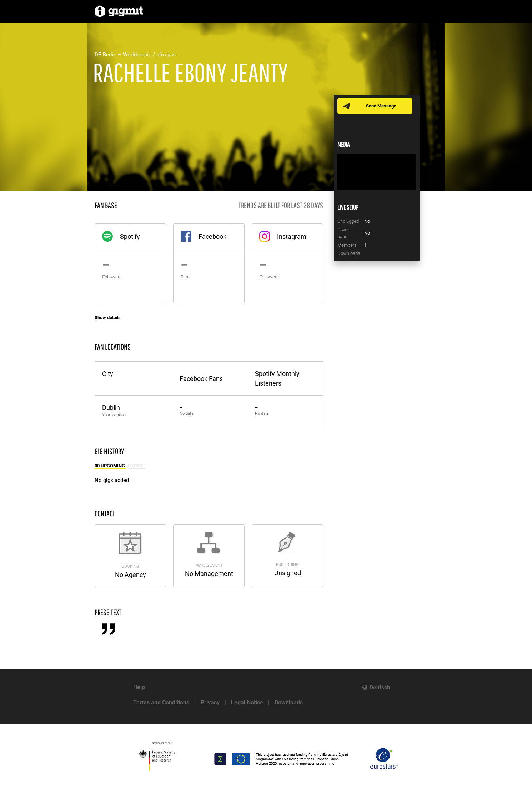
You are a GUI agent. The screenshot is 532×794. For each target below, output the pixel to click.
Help (139, 687)
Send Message (381, 106)
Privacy (210, 702)
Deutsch (380, 687)
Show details (108, 318)
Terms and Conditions (161, 702)
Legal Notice (247, 702)
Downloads (289, 702)
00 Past (137, 466)
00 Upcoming (110, 466)
